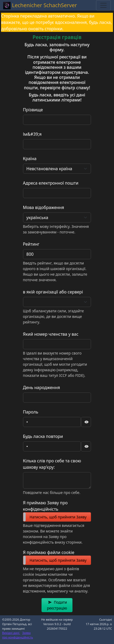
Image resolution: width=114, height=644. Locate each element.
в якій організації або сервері (53, 292)
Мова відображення (44, 207)
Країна (30, 159)
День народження (42, 387)
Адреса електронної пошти (51, 183)
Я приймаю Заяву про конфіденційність (45, 506)
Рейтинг (31, 244)
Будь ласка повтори (43, 436)
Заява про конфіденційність (18, 635)
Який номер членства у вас (51, 334)
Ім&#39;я (32, 134)
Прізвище (33, 110)
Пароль (31, 412)
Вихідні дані (11, 633)
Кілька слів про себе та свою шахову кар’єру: (52, 464)
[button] (57, 605)
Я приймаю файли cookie (49, 552)
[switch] (57, 517)
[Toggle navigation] (103, 5)
